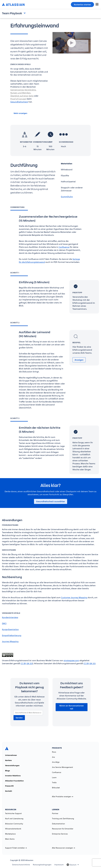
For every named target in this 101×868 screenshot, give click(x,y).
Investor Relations (13, 776)
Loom (54, 777)
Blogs (7, 771)
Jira (53, 757)
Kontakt (9, 791)
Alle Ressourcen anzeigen (63, 848)
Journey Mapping (10, 641)
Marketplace (10, 834)
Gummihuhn (67, 196)
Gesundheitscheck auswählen (51, 501)
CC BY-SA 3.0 (27, 663)
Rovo (54, 752)
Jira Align (56, 762)
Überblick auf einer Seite (22, 96)
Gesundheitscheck (19, 102)
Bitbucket (56, 788)
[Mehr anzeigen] (29, 113)
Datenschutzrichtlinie (21, 865)
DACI (4, 623)
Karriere (8, 760)
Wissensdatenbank (13, 829)
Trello (54, 782)
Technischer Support (13, 813)
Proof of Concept (18, 99)
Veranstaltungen (12, 765)
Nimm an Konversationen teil (72, 707)
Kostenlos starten (82, 5)
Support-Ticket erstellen (16, 848)
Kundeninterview (10, 617)
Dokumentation (58, 824)
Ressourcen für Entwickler (63, 829)
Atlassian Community (14, 824)
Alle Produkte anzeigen (63, 797)
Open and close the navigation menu (25, 13)
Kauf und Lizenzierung (14, 819)
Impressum (59, 865)
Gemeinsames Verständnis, (23, 90)
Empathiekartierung (12, 635)
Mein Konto (10, 839)
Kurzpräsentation (10, 629)
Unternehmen (11, 755)
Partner (55, 813)
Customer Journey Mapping (74, 597)
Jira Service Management (62, 767)
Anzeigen (79, 360)
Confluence (64, 247)
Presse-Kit (9, 786)
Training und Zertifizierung (63, 819)
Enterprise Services (60, 834)
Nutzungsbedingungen (42, 865)
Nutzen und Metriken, (21, 93)
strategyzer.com (71, 660)
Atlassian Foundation (14, 781)
